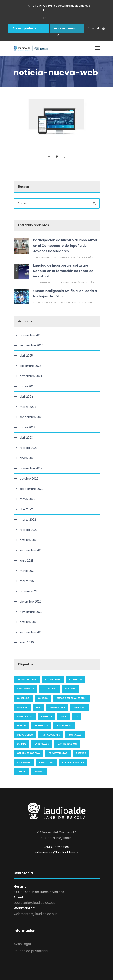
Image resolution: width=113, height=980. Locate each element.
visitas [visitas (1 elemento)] (39, 771)
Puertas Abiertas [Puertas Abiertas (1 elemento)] (73, 762)
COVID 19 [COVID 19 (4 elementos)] (70, 689)
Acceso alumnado (67, 28)
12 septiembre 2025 (45, 302)
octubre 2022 (29, 479)
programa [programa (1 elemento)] (24, 762)
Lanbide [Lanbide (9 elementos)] (21, 744)
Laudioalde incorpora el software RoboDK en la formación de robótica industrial (63, 271)
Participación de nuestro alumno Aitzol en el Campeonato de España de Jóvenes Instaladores (65, 246)
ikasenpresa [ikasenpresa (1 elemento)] (64, 725)
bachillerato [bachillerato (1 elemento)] (25, 689)
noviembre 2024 (31, 376)
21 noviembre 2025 (45, 257)
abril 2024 (26, 397)
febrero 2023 (28, 448)
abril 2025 (26, 356)
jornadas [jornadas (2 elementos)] (75, 735)
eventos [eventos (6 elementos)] (46, 716)
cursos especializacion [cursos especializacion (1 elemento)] (71, 698)
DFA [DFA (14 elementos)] (38, 707)
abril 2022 (26, 509)
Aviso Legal (22, 944)
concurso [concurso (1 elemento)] (49, 689)
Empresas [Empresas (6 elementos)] (79, 707)
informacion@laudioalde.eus (57, 852)
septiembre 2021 (31, 550)
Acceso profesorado (27, 28)
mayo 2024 (28, 386)
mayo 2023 (27, 427)
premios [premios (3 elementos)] (81, 753)
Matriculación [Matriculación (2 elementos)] (67, 744)
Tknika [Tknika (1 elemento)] (21, 771)
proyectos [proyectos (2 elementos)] (46, 762)
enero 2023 (27, 458)
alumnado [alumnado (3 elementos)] (75, 679)
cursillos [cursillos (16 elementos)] (23, 698)
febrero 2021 (28, 591)
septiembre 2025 (31, 345)
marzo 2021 (27, 581)
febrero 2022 (28, 530)
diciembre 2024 (31, 366)
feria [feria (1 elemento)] (64, 716)
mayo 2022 (27, 499)
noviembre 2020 (31, 612)
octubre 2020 (29, 622)
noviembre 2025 (31, 335)
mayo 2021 (27, 571)
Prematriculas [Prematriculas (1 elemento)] (58, 753)
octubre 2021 (28, 540)
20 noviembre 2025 (45, 282)
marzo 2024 (28, 407)
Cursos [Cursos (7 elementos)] (43, 698)
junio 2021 (26, 561)
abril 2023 (26, 438)
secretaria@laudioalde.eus (34, 903)
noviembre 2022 (31, 468)
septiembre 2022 (31, 489)
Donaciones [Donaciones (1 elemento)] (57, 707)
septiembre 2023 (31, 417)
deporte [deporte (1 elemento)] (22, 707)
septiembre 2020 (31, 632)
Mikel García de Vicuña (78, 257)
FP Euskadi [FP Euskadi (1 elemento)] (41, 725)
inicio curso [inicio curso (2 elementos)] (25, 735)
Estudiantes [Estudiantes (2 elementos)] (25, 716)
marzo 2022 (28, 520)
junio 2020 (27, 642)
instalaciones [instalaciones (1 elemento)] (51, 735)
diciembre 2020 (30, 602)
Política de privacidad (31, 951)
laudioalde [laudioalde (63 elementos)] (42, 744)
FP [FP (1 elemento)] (77, 716)
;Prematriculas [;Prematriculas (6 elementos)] (27, 679)
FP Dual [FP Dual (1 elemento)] (21, 725)
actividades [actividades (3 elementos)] (53, 679)
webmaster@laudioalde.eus (35, 914)
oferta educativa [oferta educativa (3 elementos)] (28, 753)
